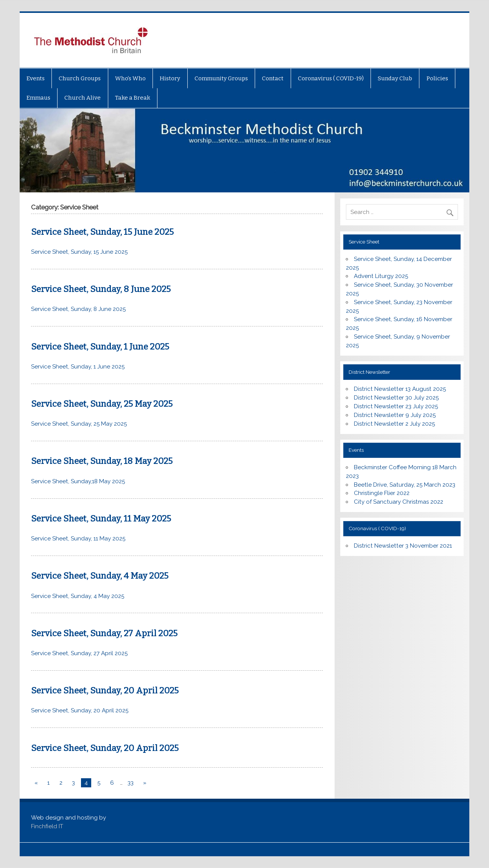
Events (36, 78)
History (170, 78)
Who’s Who (130, 78)
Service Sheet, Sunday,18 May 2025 (78, 481)
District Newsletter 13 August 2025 (400, 389)
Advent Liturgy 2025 (381, 276)
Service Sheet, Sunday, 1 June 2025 (100, 347)
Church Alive (83, 98)
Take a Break (133, 98)
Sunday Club (395, 78)
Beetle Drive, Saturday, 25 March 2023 (405, 485)
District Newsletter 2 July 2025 (394, 424)
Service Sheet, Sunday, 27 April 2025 (104, 633)
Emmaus (38, 98)
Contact (273, 78)
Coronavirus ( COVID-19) (331, 78)
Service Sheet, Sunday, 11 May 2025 (101, 519)
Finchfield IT (47, 826)
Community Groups (221, 78)
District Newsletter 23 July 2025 (396, 406)
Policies (437, 78)
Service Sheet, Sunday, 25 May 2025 (102, 404)
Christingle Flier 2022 (382, 493)
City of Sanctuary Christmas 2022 (399, 502)
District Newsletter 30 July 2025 (396, 398)
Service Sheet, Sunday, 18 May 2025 (102, 461)
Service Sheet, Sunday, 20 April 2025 (105, 691)
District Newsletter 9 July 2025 (395, 415)
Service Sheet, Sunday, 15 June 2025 (102, 232)
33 (131, 783)
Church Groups (80, 78)
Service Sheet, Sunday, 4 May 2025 (100, 576)
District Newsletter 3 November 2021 (403, 546)
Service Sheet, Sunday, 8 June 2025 (101, 289)
